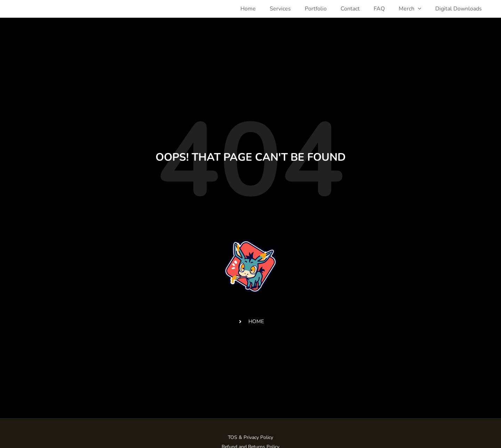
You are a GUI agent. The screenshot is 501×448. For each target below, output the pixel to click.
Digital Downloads (459, 9)
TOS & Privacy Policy (250, 437)
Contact (350, 9)
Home (248, 9)
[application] (418, 9)
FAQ (379, 9)
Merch (410, 9)
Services (280, 9)
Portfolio (316, 9)
